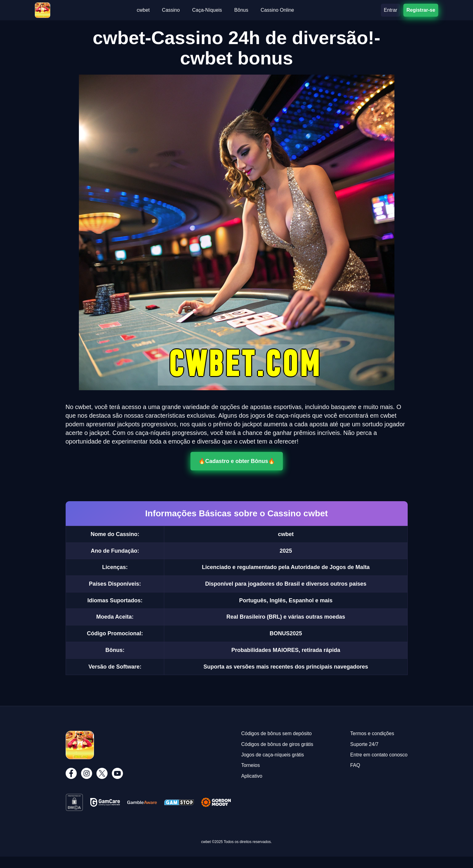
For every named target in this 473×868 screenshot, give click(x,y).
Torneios (251, 765)
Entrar (391, 10)
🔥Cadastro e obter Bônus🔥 (237, 461)
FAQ (355, 765)
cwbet (143, 10)
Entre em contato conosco (379, 755)
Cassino (171, 10)
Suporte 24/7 (365, 744)
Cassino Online (277, 10)
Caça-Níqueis (207, 10)
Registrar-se (421, 10)
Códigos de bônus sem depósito (277, 733)
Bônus (241, 10)
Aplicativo (252, 776)
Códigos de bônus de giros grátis (277, 744)
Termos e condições (372, 733)
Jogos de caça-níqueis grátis (273, 755)
